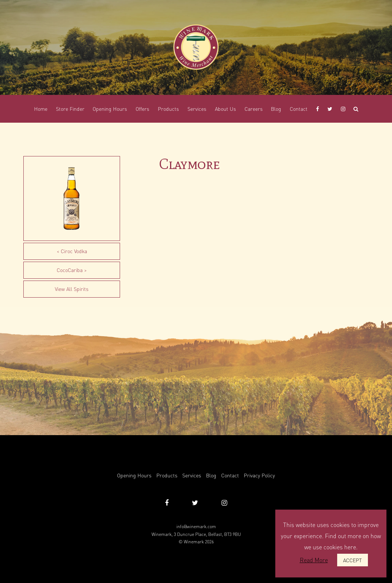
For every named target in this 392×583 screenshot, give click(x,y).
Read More (314, 560)
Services (192, 475)
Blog (211, 475)
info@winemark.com (196, 526)
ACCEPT (353, 560)
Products (167, 475)
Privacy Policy (259, 475)
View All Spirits (72, 289)
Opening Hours (134, 475)
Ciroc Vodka (74, 251)
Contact (230, 475)
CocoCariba (70, 270)
